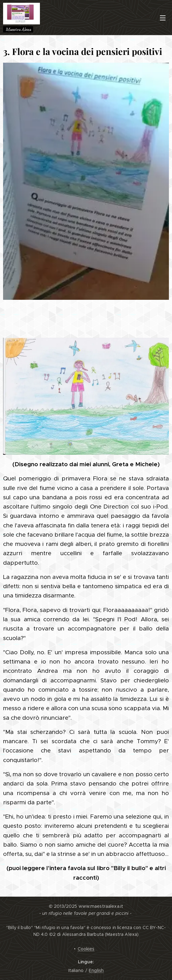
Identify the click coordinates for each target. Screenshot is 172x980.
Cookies (86, 949)
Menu (163, 18)
